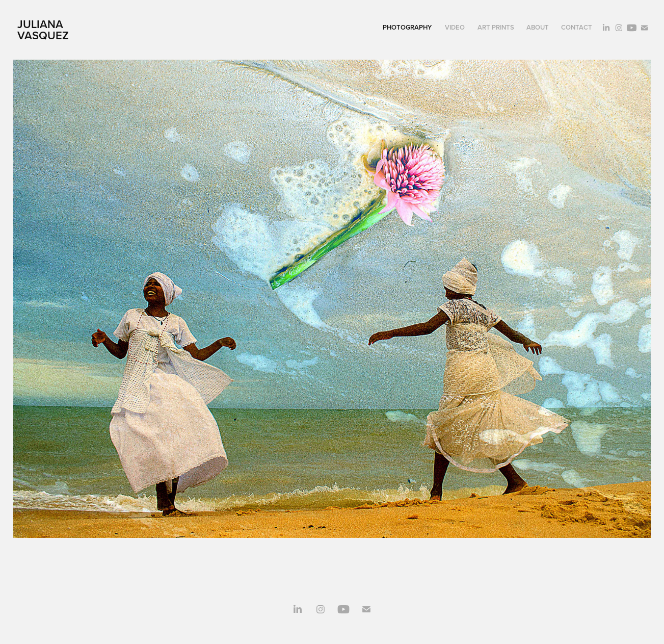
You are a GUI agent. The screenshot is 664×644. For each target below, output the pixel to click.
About (538, 27)
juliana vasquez (43, 30)
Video (455, 27)
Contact (577, 27)
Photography (407, 27)
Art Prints (496, 27)
